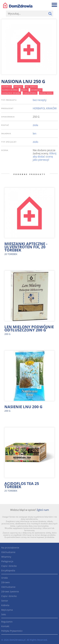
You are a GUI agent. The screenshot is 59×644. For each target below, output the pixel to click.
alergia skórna (10, 90)
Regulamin (7, 622)
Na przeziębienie (10, 548)
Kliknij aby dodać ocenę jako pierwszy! (45, 157)
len (35, 133)
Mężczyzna (7, 610)
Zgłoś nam (43, 510)
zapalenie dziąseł (11, 93)
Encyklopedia (8, 570)
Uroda (4, 578)
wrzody (18, 87)
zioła (35, 125)
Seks (4, 614)
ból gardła (31, 87)
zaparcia (7, 87)
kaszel (25, 90)
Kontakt (5, 626)
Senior (5, 601)
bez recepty (40, 100)
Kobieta (5, 605)
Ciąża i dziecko (9, 566)
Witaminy (6, 557)
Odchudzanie (8, 552)
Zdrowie (6, 582)
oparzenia (36, 90)
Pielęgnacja (7, 561)
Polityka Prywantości (12, 631)
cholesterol (30, 93)
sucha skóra (46, 93)
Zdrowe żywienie (10, 591)
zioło (35, 142)
